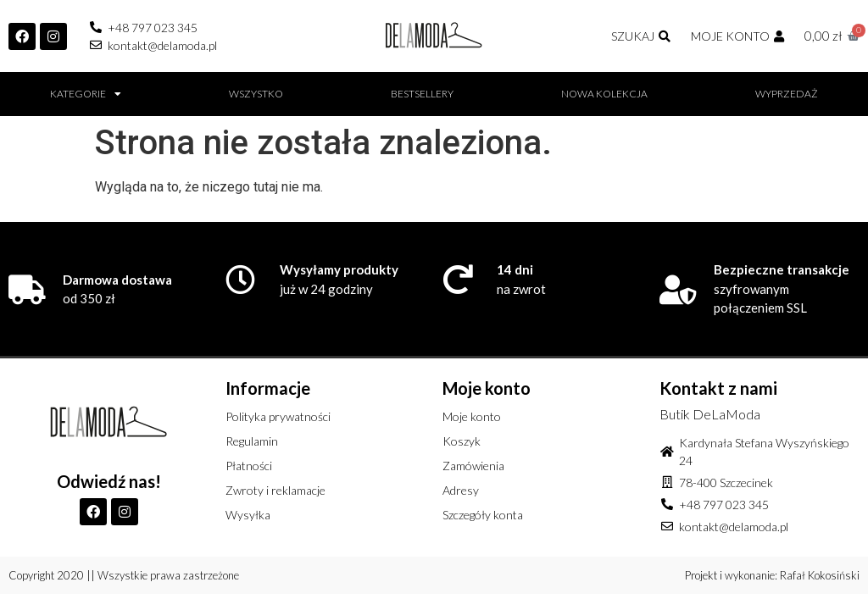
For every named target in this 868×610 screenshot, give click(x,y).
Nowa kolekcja (604, 94)
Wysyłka (248, 515)
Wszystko (256, 94)
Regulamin (252, 441)
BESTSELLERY (422, 94)
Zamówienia (473, 466)
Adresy (461, 490)
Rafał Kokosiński (820, 575)
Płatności (249, 466)
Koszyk (462, 441)
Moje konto (472, 416)
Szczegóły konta (483, 515)
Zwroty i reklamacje (275, 490)
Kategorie (86, 94)
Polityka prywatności (278, 416)
